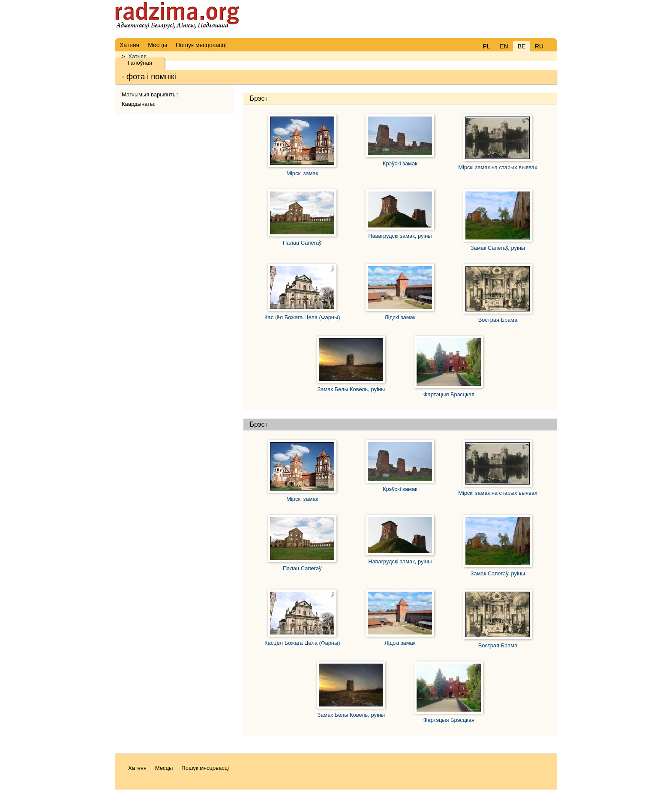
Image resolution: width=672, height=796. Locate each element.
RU (539, 46)
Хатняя (137, 56)
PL (486, 46)
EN (504, 46)
